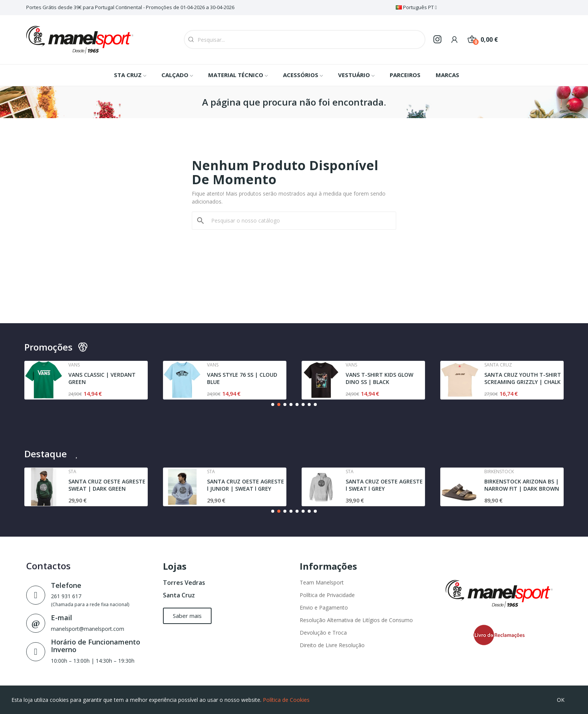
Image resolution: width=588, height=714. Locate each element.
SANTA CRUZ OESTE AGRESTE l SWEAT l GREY (384, 485)
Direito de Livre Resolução (332, 645)
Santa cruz (498, 365)
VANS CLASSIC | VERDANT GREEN (102, 378)
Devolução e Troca (323, 633)
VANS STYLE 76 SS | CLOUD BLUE (242, 378)
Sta (72, 472)
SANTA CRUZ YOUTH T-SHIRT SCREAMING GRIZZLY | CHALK (523, 378)
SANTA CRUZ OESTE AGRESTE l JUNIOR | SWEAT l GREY (246, 485)
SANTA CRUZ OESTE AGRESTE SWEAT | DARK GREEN (107, 485)
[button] (273, 404)
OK (561, 700)
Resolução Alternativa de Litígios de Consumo (356, 620)
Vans (74, 365)
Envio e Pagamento (324, 607)
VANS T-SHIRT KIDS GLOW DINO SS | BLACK (379, 378)
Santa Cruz (179, 595)
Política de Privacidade (327, 595)
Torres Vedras (184, 583)
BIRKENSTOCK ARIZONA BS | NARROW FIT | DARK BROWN (522, 485)
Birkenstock (499, 472)
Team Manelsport (322, 582)
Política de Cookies (286, 700)
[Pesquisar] (299, 221)
